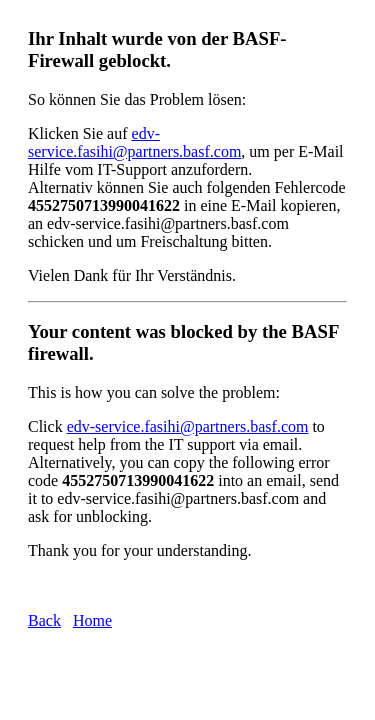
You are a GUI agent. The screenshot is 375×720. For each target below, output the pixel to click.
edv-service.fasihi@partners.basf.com (134, 142)
